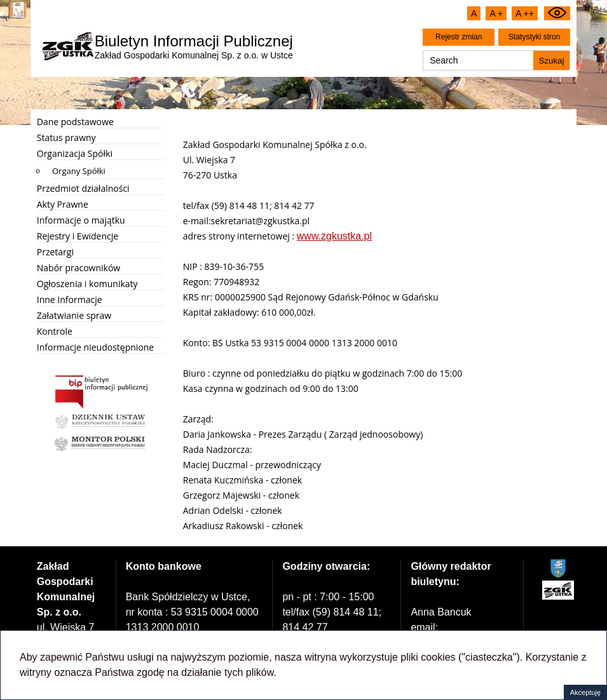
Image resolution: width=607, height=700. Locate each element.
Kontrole (55, 331)
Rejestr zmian (459, 37)
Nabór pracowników (78, 268)
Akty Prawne (63, 204)
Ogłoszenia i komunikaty (87, 284)
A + (496, 13)
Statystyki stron (534, 37)
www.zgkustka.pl (334, 236)
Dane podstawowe (75, 122)
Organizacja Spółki (75, 153)
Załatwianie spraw (74, 315)
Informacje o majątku (81, 220)
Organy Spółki (79, 171)
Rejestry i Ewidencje (78, 236)
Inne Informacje (70, 300)
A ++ (525, 13)
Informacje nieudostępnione (95, 347)
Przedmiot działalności (83, 188)
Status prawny (66, 138)
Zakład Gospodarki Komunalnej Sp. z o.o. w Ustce (194, 46)
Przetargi (55, 252)
